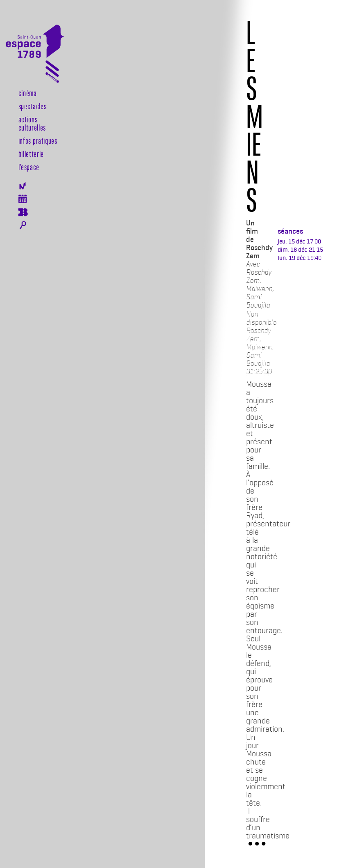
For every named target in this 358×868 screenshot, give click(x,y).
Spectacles (33, 106)
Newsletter (23, 186)
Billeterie (23, 212)
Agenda (23, 199)
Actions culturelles (32, 123)
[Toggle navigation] (52, 73)
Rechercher (23, 225)
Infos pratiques (38, 140)
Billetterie (31, 154)
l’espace (29, 167)
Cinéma (28, 93)
